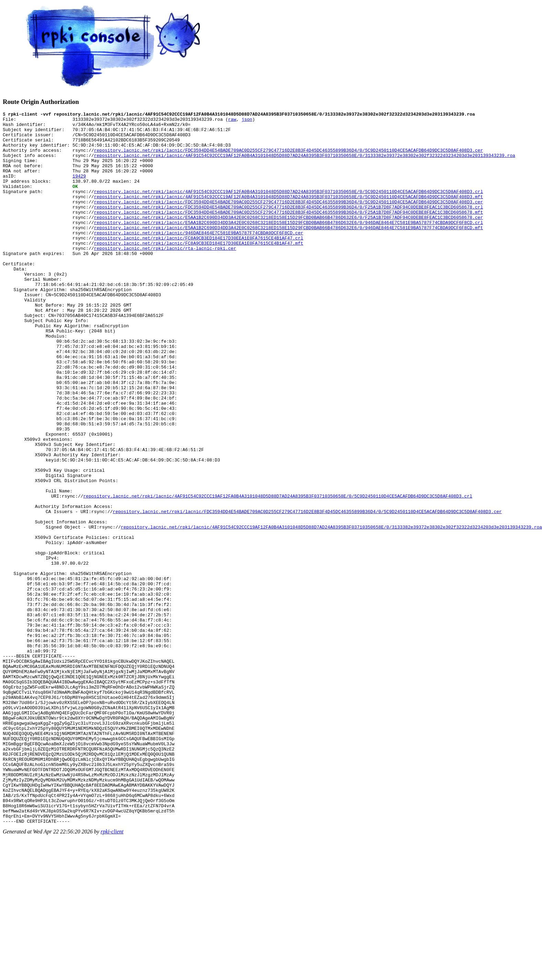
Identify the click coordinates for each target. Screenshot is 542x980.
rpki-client (112, 974)
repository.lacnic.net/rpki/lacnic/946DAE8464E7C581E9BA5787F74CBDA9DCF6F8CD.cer (198, 257)
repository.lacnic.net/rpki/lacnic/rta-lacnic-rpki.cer (165, 276)
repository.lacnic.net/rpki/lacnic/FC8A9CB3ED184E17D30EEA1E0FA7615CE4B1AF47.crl (198, 264)
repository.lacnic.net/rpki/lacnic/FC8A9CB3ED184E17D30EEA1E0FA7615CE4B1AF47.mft (198, 270)
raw (232, 121)
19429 (79, 189)
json (247, 121)
